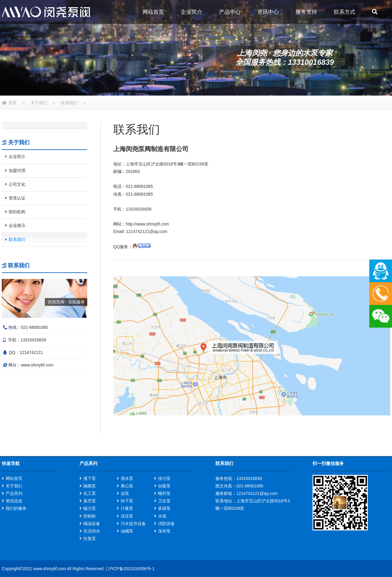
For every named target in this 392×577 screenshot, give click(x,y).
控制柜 (90, 516)
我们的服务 (16, 508)
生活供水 (92, 531)
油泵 (125, 493)
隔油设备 (92, 524)
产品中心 (230, 12)
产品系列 (14, 493)
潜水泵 (127, 478)
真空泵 (90, 501)
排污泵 (164, 478)
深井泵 (164, 531)
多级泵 (164, 508)
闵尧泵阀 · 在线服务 (66, 302)
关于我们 (39, 103)
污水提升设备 (133, 524)
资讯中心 (268, 12)
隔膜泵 (90, 486)
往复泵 (90, 538)
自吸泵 (164, 486)
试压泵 (127, 516)
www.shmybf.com (37, 365)
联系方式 (344, 12)
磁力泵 (90, 508)
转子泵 (127, 501)
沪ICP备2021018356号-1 (131, 569)
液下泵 (90, 478)
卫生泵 (164, 501)
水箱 (162, 516)
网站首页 (153, 12)
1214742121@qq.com (147, 231)
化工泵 (90, 493)
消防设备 (166, 524)
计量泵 (127, 508)
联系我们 (69, 103)
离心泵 (127, 486)
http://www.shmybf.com (147, 224)
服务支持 (306, 12)
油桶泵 (127, 531)
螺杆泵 (164, 493)
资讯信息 (14, 501)
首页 (13, 103)
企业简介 (192, 12)
